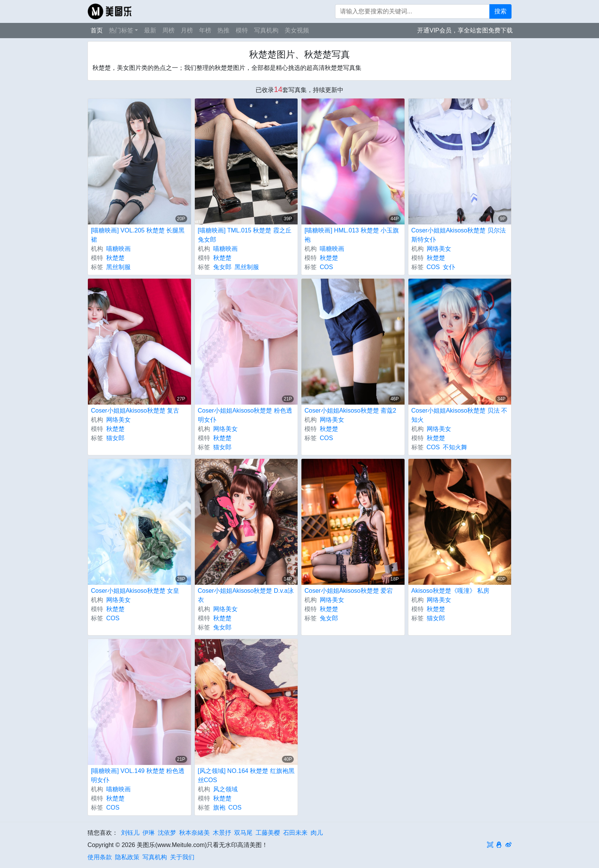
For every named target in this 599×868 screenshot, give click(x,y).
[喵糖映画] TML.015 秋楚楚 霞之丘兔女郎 (245, 235)
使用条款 (100, 857)
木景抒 (222, 833)
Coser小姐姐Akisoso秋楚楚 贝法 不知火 (460, 415)
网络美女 (439, 249)
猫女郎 (115, 438)
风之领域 (225, 789)
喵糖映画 (118, 249)
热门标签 (121, 30)
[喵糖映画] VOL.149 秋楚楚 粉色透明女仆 (138, 775)
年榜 (205, 30)
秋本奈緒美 (194, 833)
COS (326, 267)
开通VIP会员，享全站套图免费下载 (465, 30)
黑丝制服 (118, 267)
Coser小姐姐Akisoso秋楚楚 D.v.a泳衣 (246, 595)
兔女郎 (222, 267)
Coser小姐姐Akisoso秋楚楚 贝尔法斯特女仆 (459, 235)
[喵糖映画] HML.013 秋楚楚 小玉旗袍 (352, 235)
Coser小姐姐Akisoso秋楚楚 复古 (135, 411)
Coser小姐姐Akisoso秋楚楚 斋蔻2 (350, 411)
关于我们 (182, 857)
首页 (97, 30)
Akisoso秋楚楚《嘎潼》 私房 (450, 591)
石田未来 (295, 833)
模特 (242, 30)
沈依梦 (167, 833)
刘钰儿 (130, 833)
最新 (150, 30)
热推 (223, 30)
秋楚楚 (115, 258)
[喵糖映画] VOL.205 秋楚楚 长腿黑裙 (138, 235)
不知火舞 (455, 447)
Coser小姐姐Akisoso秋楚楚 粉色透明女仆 (245, 415)
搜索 (500, 11)
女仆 (449, 267)
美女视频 (297, 30)
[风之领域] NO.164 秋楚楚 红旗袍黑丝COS (246, 775)
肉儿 (317, 833)
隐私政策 (127, 857)
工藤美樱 (268, 833)
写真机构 (266, 30)
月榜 (187, 30)
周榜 (168, 30)
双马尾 (243, 833)
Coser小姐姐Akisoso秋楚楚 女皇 (135, 591)
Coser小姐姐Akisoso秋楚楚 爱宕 (349, 591)
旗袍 (219, 807)
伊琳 (149, 833)
